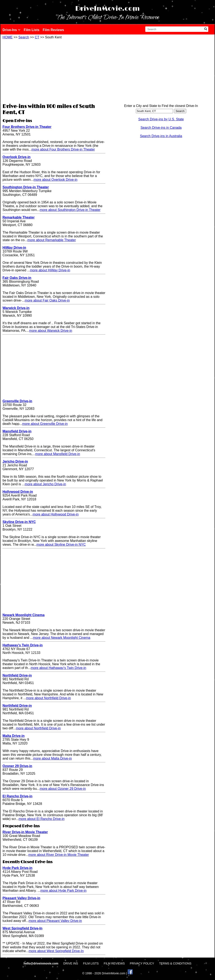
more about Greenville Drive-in (45, 424)
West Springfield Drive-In (22, 928)
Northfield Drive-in (17, 675)
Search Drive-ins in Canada (161, 128)
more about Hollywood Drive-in (56, 514)
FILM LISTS (91, 963)
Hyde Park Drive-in (17, 868)
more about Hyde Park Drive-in (63, 891)
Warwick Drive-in (16, 308)
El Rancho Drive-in (17, 796)
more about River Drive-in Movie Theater (59, 855)
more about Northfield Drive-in (48, 698)
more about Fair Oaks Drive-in (47, 300)
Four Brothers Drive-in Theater (27, 127)
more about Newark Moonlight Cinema (62, 638)
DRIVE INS (71, 963)
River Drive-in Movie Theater (25, 832)
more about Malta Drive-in (52, 758)
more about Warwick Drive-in (51, 331)
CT (37, 37)
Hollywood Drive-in (18, 492)
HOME (8, 37)
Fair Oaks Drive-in (17, 278)
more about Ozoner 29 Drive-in (63, 789)
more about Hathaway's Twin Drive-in (58, 668)
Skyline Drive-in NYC (19, 522)
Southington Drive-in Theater (26, 187)
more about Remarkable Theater (52, 240)
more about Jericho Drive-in (45, 484)
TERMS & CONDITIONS (175, 963)
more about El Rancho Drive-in (41, 819)
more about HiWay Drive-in (50, 270)
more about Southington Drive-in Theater (70, 210)
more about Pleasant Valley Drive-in (55, 921)
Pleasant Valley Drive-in (21, 898)
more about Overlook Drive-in (56, 180)
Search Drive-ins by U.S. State (161, 119)
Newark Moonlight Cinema (24, 615)
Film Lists (32, 30)
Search (24, 37)
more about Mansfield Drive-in (58, 454)
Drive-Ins (11, 30)
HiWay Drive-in (14, 248)
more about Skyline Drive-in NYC (61, 545)
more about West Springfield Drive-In (56, 951)
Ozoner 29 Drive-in (17, 766)
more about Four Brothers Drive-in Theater (63, 149)
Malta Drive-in (14, 736)
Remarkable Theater (19, 217)
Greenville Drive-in (17, 401)
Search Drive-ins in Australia (161, 136)
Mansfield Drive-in (17, 431)
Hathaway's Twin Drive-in (23, 645)
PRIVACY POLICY (142, 963)
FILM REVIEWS (114, 963)
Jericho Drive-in (15, 461)
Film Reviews (53, 30)
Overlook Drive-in (16, 157)
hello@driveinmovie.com (41, 963)
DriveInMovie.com (107, 9)
